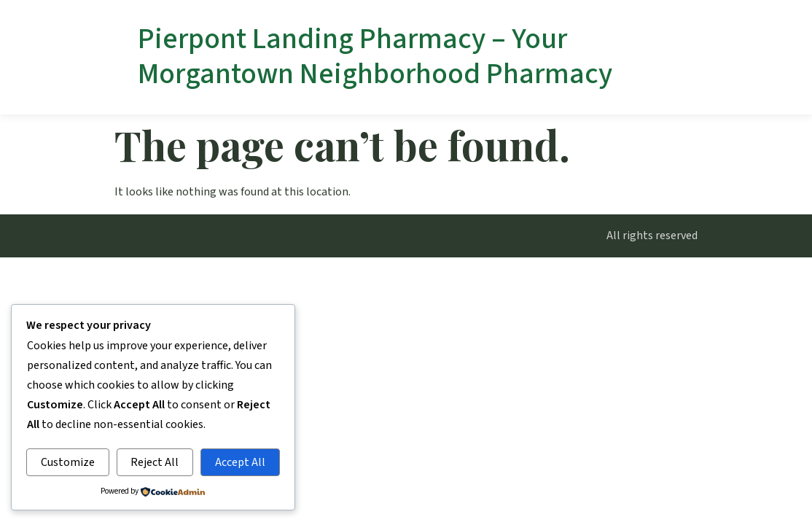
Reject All (155, 462)
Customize (68, 462)
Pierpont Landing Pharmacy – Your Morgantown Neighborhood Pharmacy (375, 57)
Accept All (240, 462)
